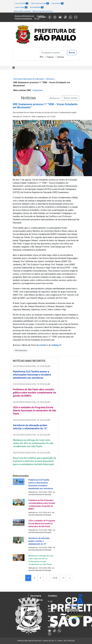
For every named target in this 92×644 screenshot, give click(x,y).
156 (51, 601)
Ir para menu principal (40, 3)
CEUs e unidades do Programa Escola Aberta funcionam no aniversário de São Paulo (35, 410)
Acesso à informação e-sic (24, 16)
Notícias (61, 57)
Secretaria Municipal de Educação (29, 79)
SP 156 (37, 19)
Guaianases (38, 90)
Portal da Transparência (23, 19)
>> (63, 578)
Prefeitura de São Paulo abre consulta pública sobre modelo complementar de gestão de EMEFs (34, 393)
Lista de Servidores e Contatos (53, 609)
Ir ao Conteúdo (21, 3)
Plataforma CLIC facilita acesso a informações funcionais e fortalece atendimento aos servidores (32, 375)
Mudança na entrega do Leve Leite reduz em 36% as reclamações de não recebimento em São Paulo (33, 443)
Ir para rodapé (21, 7)
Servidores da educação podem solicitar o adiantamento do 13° (30, 427)
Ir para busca (57, 3)
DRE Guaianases (21, 351)
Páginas (50, 57)
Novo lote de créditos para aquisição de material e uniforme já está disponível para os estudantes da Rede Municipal (34, 461)
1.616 (55, 578)
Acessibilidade (37, 7)
